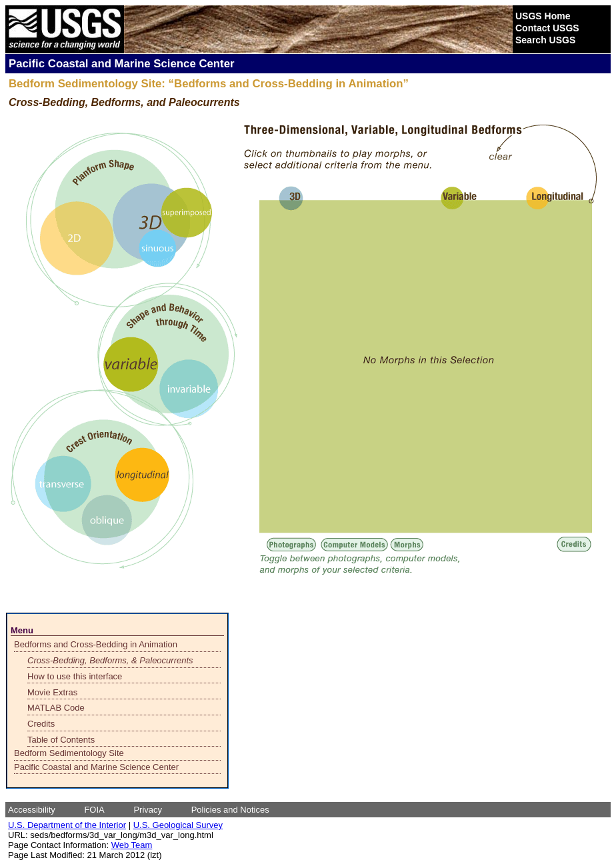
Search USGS (545, 40)
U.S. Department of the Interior (67, 825)
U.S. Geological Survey (178, 825)
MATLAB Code (56, 708)
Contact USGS (547, 28)
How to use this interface (75, 676)
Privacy (148, 810)
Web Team (132, 845)
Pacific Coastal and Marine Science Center (96, 767)
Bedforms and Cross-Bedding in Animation (96, 644)
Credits (41, 724)
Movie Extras (52, 692)
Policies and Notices (230, 810)
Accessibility (32, 810)
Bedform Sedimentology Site (69, 753)
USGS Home (543, 16)
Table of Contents (61, 740)
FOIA (94, 810)
